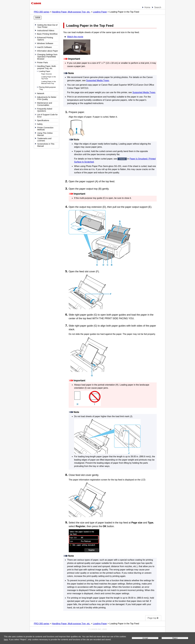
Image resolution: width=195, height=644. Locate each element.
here (6, 640)
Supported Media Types (98, 80)
